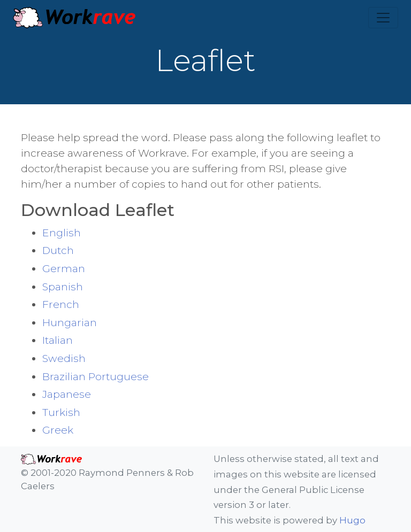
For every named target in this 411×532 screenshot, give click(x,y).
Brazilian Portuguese (96, 376)
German (64, 268)
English (62, 233)
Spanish (63, 287)
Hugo (352, 520)
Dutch (58, 250)
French (61, 304)
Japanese (67, 394)
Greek (58, 430)
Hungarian (70, 322)
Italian (58, 340)
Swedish (64, 358)
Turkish (61, 412)
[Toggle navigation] (383, 18)
